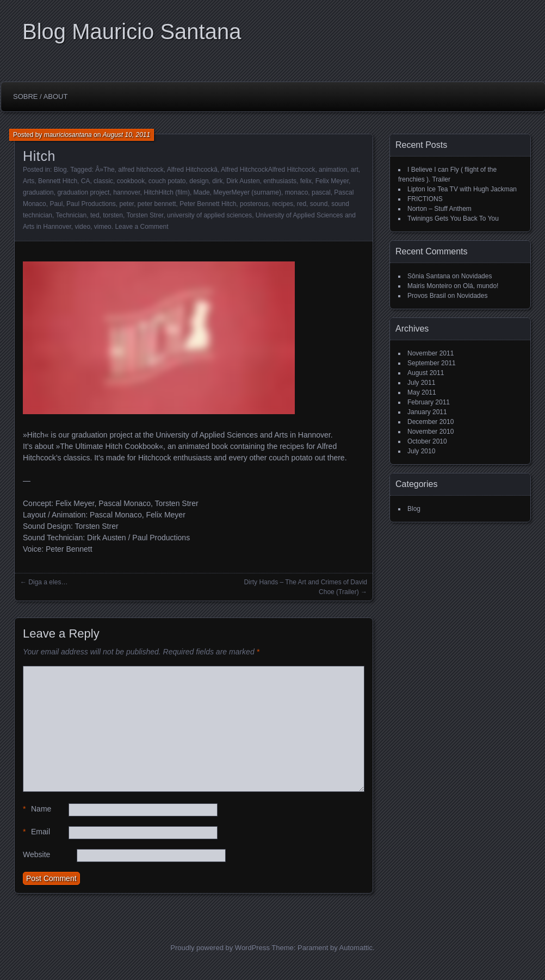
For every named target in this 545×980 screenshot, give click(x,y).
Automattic (356, 948)
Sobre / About (40, 96)
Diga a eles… (48, 582)
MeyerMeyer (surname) (247, 192)
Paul (56, 204)
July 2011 (421, 383)
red (302, 204)
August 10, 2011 (126, 135)
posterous (254, 204)
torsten (113, 215)
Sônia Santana (429, 276)
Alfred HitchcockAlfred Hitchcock (268, 170)
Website (36, 854)
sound (319, 204)
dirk (217, 181)
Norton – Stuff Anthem (439, 209)
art (355, 170)
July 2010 (421, 451)
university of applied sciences (209, 215)
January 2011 (427, 412)
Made (202, 192)
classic (103, 181)
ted (95, 215)
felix (306, 181)
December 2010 (431, 422)
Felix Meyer (332, 181)
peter (126, 204)
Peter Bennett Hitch (208, 204)
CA (86, 181)
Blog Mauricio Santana (132, 32)
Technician (72, 215)
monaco (297, 192)
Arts (29, 181)
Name (37, 809)
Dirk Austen (243, 181)
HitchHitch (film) (167, 192)
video (82, 227)
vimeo (103, 227)
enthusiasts (280, 181)
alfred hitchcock (141, 170)
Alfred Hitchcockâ (192, 170)
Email (36, 832)
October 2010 (427, 441)
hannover (126, 192)
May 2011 (422, 392)
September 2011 (432, 363)
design (199, 181)
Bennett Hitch (58, 181)
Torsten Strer (145, 215)
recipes (283, 204)
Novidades (477, 276)
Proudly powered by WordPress (220, 948)
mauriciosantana (68, 135)
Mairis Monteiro (430, 286)
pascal (321, 192)
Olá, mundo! (481, 286)
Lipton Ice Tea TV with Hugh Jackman (462, 189)
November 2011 (431, 353)
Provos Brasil (427, 296)
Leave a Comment (141, 227)
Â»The (105, 170)
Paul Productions (91, 204)
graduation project (83, 192)
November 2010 (431, 432)
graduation (38, 192)
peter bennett (157, 204)
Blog (60, 170)
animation (333, 170)
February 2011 (429, 402)
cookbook (131, 181)
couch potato (167, 181)
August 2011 (426, 373)
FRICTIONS (425, 199)
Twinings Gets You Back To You (453, 219)
